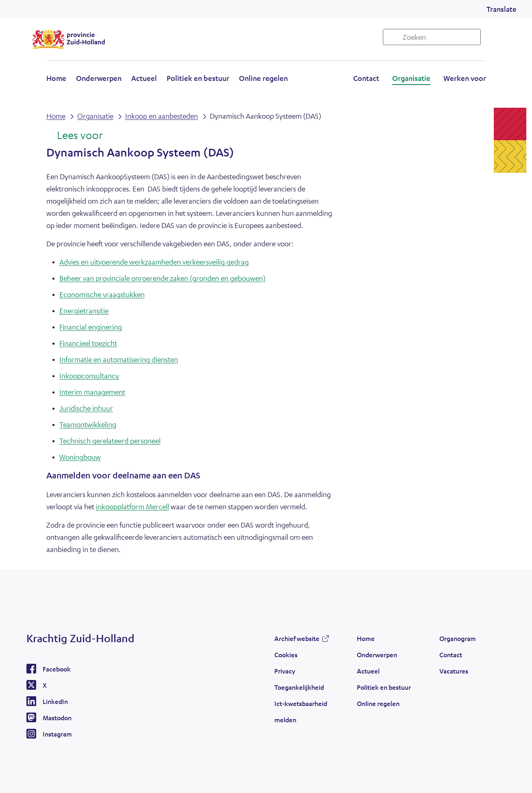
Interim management (92, 392)
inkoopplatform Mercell (132, 506)
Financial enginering (91, 327)
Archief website (297, 638)
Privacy (285, 671)
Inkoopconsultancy (89, 376)
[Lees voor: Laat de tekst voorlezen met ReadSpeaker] (75, 136)
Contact (366, 78)
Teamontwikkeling (88, 424)
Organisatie (411, 78)
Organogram (458, 638)
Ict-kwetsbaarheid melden (301, 712)
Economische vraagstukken (102, 294)
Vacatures (454, 671)
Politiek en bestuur (198, 78)
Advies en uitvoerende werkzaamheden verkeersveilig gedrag (154, 262)
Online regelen (263, 78)
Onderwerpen (99, 78)
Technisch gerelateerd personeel (110, 441)
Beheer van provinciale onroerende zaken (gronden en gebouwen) (162, 278)
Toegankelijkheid (299, 687)
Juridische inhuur (86, 408)
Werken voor (465, 78)
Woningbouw (80, 457)
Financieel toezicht (88, 343)
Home (56, 78)
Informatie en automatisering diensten (119, 359)
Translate (502, 9)
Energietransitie (84, 311)
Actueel (144, 78)
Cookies (286, 655)
